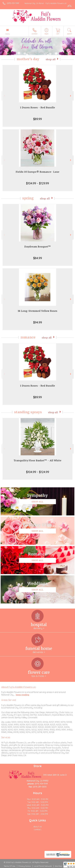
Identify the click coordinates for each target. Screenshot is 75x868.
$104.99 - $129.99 (37, 183)
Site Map (58, 866)
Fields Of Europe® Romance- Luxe (38, 172)
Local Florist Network (43, 866)
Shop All (51, 59)
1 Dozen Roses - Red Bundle (37, 108)
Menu (7, 34)
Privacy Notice (25, 866)
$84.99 (38, 258)
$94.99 (38, 322)
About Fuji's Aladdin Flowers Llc (19, 687)
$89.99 (37, 119)
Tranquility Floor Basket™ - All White (38, 460)
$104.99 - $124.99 (38, 472)
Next (71, 96)
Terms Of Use (10, 866)
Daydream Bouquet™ (38, 247)
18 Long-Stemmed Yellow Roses (37, 311)
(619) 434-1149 (13, 3)
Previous (4, 96)
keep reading (22, 695)
